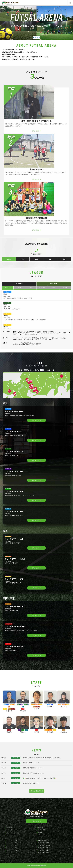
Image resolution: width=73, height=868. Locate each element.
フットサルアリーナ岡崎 (12, 848)
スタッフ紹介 (41, 827)
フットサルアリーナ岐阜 (44, 853)
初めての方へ (9, 827)
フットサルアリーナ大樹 (12, 850)
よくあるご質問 (42, 830)
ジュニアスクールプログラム (13, 832)
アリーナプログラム (11, 830)
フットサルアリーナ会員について (14, 835)
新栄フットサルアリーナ (44, 840)
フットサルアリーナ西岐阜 (44, 845)
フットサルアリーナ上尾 (12, 853)
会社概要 (40, 832)
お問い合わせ (36, 821)
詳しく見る (36, 420)
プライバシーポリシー (43, 835)
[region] (36, 21)
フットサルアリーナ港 (43, 848)
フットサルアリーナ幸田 (44, 843)
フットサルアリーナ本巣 (12, 845)
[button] (34, 38)
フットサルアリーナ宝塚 (12, 843)
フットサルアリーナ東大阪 (44, 850)
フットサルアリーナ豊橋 (12, 840)
